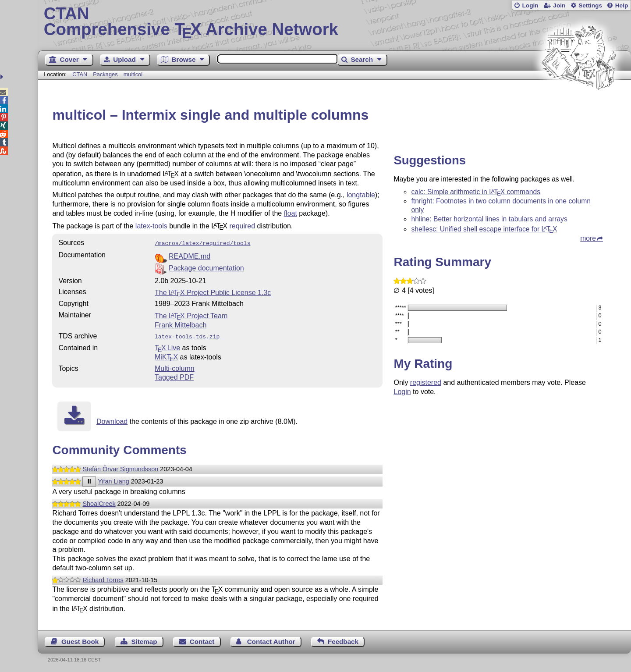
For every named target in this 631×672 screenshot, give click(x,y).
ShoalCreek (99, 502)
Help (622, 5)
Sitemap (144, 640)
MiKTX (166, 355)
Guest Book (80, 640)
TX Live (167, 346)
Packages (106, 74)
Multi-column (175, 367)
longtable (361, 195)
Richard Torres (103, 578)
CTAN (80, 74)
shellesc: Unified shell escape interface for (484, 229)
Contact (202, 640)
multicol (133, 74)
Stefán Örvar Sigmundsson (120, 467)
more (588, 238)
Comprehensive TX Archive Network (335, 22)
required (242, 226)
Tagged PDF (174, 375)
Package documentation (206, 267)
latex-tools (151, 226)
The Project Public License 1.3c (213, 292)
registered (426, 382)
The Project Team (191, 315)
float (291, 213)
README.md (190, 255)
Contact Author (271, 640)
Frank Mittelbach (181, 324)
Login (530, 5)
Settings (590, 5)
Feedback (343, 640)
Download (112, 420)
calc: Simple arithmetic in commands (476, 192)
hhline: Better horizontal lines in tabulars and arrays (489, 219)
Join (559, 5)
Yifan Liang (113, 480)
